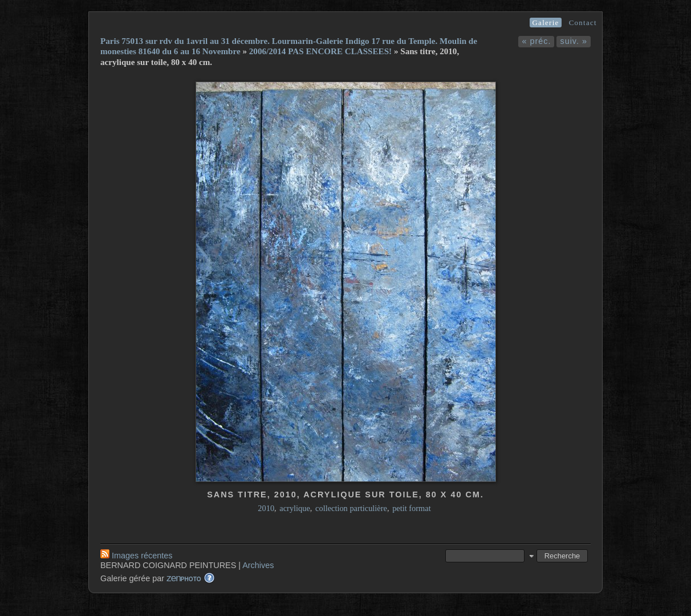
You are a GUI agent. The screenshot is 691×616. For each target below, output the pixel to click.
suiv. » (574, 41)
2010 (266, 508)
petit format (412, 508)
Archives (258, 565)
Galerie (545, 23)
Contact (583, 23)
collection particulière (351, 508)
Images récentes (136, 556)
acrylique (295, 508)
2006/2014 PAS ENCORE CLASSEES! (320, 51)
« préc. (536, 41)
